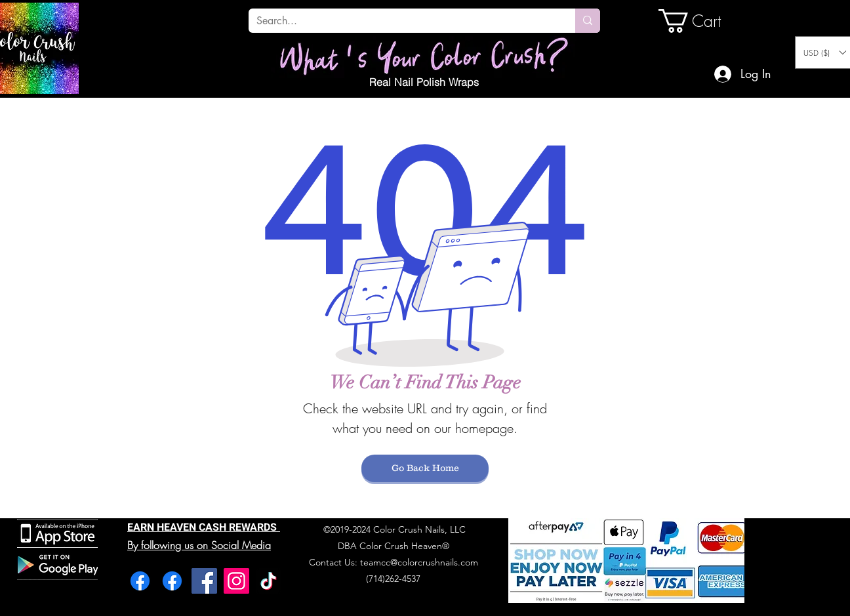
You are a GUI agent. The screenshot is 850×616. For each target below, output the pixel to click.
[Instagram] (236, 581)
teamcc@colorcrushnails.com (419, 562)
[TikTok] (269, 581)
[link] (703, 21)
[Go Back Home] (425, 468)
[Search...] (402, 21)
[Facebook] (140, 581)
